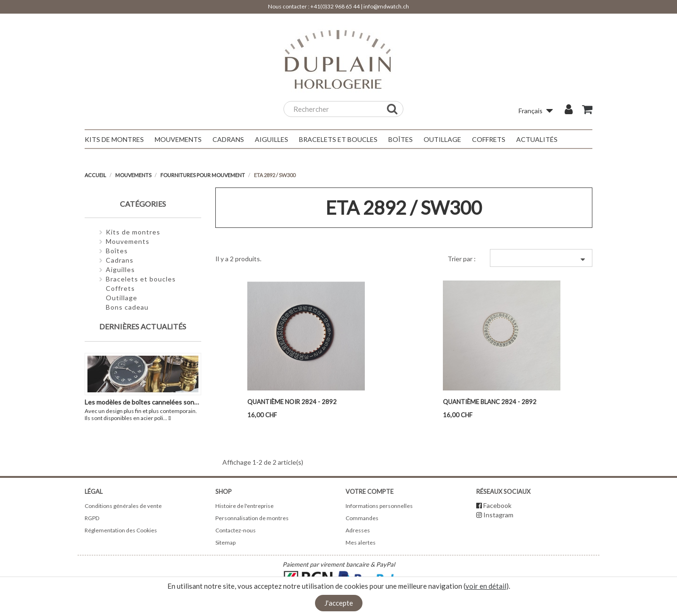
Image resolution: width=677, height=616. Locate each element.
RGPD (92, 518)
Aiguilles (120, 269)
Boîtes (117, 251)
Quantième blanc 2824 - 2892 (490, 402)
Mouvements (128, 241)
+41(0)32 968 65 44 (335, 6)
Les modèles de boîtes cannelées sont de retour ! (157, 402)
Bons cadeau (127, 307)
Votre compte (370, 491)
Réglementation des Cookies (121, 530)
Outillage (122, 298)
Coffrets (120, 288)
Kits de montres (133, 232)
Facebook (497, 505)
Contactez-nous (236, 530)
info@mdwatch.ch (386, 6)
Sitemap (225, 542)
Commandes (362, 518)
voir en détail (486, 586)
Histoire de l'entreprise (244, 506)
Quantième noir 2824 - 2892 (292, 402)
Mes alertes (361, 542)
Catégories (143, 204)
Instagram (498, 515)
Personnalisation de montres (252, 518)
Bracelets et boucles (141, 279)
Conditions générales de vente (123, 506)
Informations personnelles (379, 506)
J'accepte (339, 603)
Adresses (358, 530)
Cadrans (120, 260)
